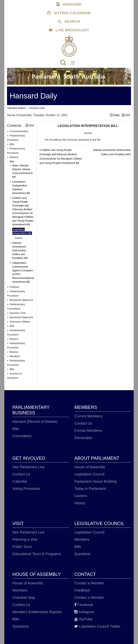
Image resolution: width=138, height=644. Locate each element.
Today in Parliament (90, 489)
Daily (115, 115)
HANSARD (69, 4)
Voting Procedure (26, 489)
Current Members (88, 416)
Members (82, 539)
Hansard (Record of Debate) (35, 422)
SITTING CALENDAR (69, 13)
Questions (82, 554)
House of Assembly (90, 467)
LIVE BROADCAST (69, 30)
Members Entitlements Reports (37, 612)
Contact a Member (89, 583)
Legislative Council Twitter (97, 626)
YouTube (83, 619)
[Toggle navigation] (73, 63)
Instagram (84, 612)
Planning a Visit (25, 539)
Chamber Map (24, 597)
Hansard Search (16, 108)
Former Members (88, 431)
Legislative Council (89, 474)
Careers (81, 496)
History (80, 503)
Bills (16, 429)
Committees (22, 436)
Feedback (82, 590)
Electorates (83, 438)
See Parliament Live (28, 467)
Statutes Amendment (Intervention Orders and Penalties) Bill (20, 250)
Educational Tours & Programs (37, 554)
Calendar (20, 481)
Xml (126, 115)
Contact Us (83, 423)
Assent (19, 238)
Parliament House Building (96, 481)
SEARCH (69, 21)
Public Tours (22, 547)
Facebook (84, 605)
